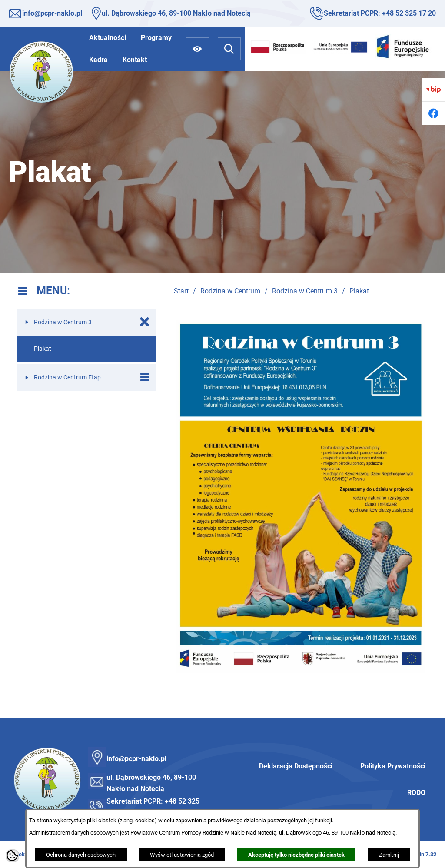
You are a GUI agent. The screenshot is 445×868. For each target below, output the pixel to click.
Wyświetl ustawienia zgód (182, 855)
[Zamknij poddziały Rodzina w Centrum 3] (145, 322)
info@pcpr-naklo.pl (52, 13)
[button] (301, 670)
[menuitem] (108, 38)
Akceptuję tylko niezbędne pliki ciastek (296, 855)
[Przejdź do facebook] (433, 113)
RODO (416, 793)
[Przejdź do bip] (433, 90)
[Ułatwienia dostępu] (197, 49)
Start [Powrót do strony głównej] (181, 291)
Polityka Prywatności (393, 766)
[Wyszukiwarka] (229, 49)
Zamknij (389, 855)
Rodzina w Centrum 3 (305, 291)
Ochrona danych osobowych (81, 855)
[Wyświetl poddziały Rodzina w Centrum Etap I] (145, 377)
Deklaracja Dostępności (296, 766)
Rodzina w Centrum (230, 291)
